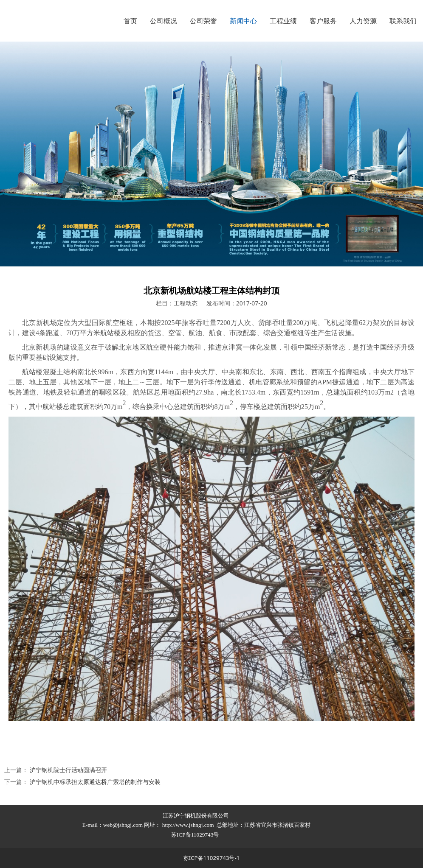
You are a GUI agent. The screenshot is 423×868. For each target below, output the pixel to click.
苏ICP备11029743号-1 (212, 858)
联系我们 (403, 21)
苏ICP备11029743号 (196, 835)
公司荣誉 (203, 21)
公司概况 (164, 21)
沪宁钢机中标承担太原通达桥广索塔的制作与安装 (95, 782)
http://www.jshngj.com (188, 825)
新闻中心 (243, 21)
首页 (130, 21)
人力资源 (363, 21)
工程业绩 (283, 21)
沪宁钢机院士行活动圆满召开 (68, 770)
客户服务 (323, 21)
